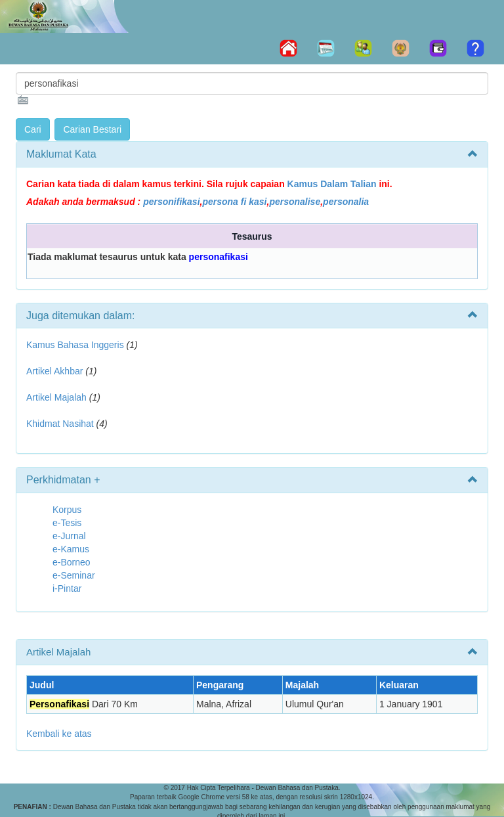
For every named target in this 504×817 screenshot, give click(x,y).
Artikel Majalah (56, 397)
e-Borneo (72, 562)
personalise (295, 202)
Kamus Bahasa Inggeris (75, 345)
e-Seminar (74, 575)
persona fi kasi (234, 202)
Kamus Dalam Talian (332, 184)
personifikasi (171, 202)
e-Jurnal (69, 536)
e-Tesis (67, 523)
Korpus (67, 510)
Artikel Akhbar (54, 371)
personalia (346, 202)
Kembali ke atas (59, 734)
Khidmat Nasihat (60, 424)
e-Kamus (71, 549)
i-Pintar (67, 588)
